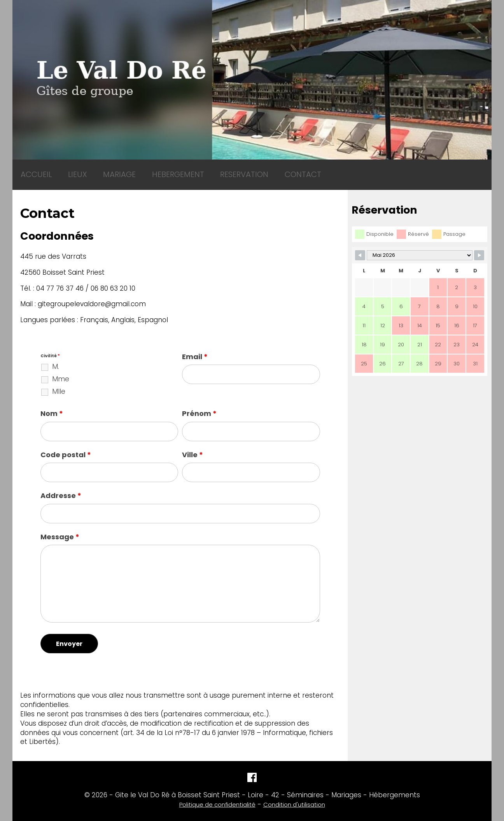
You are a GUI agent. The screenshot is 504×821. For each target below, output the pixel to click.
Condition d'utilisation (294, 797)
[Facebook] (252, 772)
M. (56, 359)
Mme (61, 371)
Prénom (199, 406)
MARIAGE (98, 171)
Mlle (59, 384)
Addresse (61, 488)
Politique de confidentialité (217, 797)
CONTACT (252, 171)
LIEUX (64, 171)
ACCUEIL (31, 171)
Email (195, 349)
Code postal (66, 447)
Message (60, 529)
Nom (52, 406)
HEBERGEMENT (147, 171)
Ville (192, 447)
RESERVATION (203, 171)
